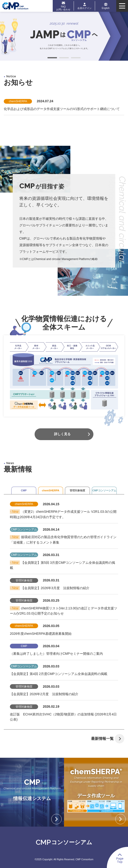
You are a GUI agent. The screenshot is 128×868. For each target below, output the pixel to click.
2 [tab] (64, 58)
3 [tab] (76, 58)
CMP (24, 490)
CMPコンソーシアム (104, 490)
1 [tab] (52, 58)
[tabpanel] (64, 36)
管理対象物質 (77, 490)
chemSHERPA (51, 490)
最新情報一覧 (108, 739)
